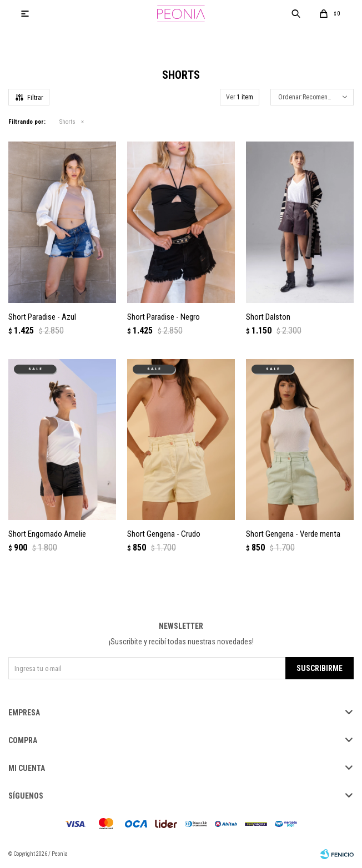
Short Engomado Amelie (47, 534)
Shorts (67, 122)
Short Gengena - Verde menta (293, 534)
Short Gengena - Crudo (164, 534)
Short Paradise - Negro (164, 317)
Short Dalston (268, 317)
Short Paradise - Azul (42, 317)
